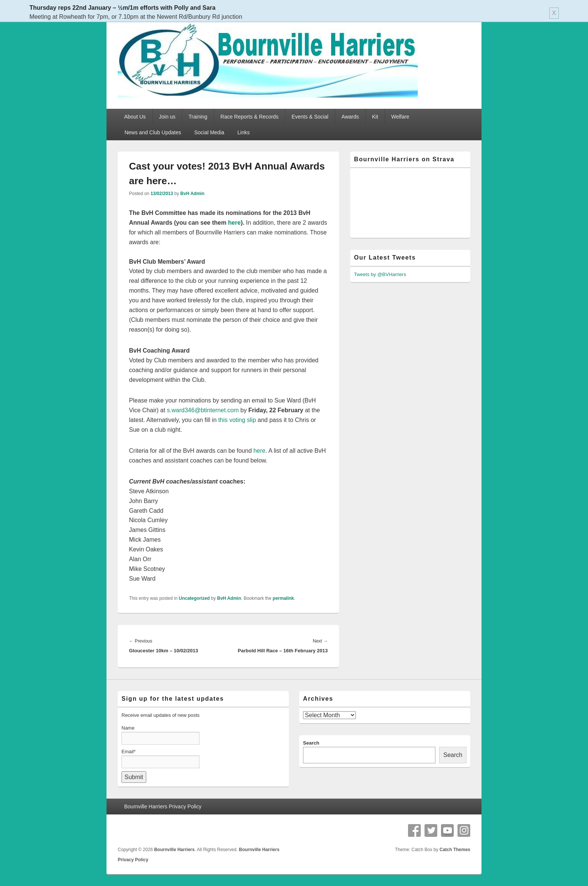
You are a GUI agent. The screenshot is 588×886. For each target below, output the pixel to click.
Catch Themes (455, 850)
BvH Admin (192, 194)
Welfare (400, 117)
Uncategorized (194, 598)
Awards (350, 117)
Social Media (209, 132)
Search (311, 743)
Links (244, 132)
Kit (375, 117)
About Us (135, 117)
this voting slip (237, 420)
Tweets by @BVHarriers (380, 274)
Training (198, 117)
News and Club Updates (153, 132)
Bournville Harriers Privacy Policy (163, 806)
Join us (167, 117)
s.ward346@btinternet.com (203, 410)
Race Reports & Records (250, 117)
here (234, 223)
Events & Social (310, 117)
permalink (283, 598)
